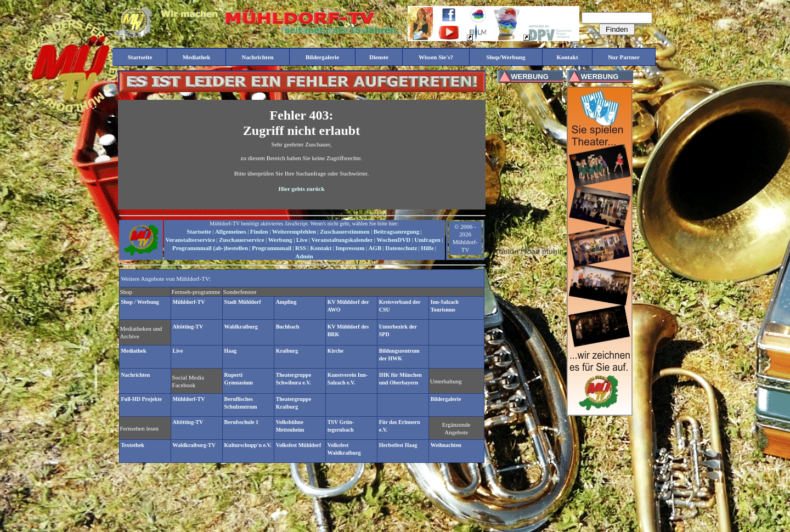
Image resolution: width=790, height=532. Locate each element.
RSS (301, 248)
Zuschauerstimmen (345, 231)
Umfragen (427, 240)
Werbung (280, 240)
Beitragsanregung (397, 231)
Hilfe (427, 248)
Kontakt (321, 248)
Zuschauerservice (241, 240)
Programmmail (272, 248)
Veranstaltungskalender (342, 240)
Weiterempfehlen (294, 231)
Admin (304, 256)
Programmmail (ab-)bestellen (210, 248)
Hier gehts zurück (301, 189)
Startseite (199, 231)
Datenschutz (401, 248)
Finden (259, 231)
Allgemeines (231, 231)
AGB (375, 248)
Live (302, 240)
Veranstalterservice (191, 240)
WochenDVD (394, 240)
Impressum (350, 248)
